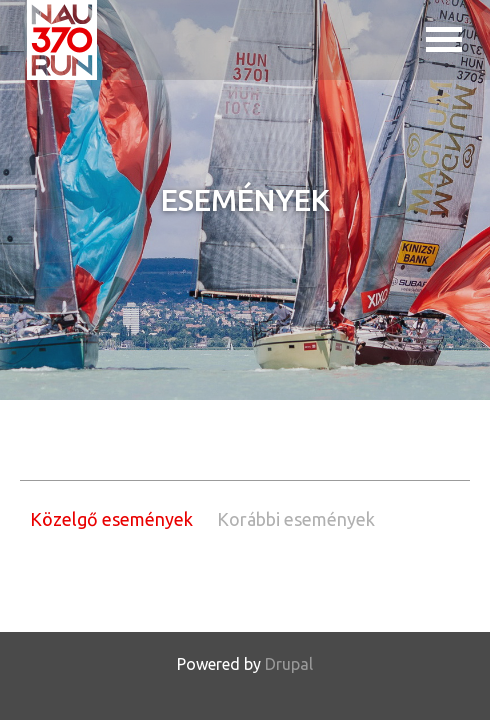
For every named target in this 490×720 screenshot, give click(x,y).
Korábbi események (296, 519)
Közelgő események (111, 519)
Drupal (289, 664)
